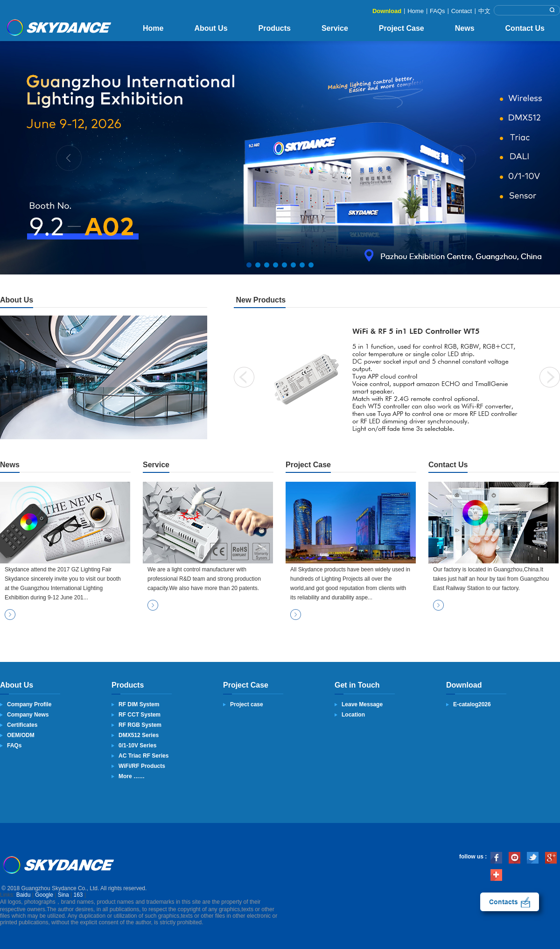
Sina (63, 895)
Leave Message (362, 704)
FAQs (437, 11)
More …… (132, 776)
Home (416, 11)
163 (78, 895)
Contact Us (525, 28)
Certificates (22, 725)
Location (353, 715)
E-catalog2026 (472, 704)
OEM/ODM (21, 735)
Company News (28, 715)
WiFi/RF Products (142, 766)
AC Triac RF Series (143, 756)
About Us (211, 28)
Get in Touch (357, 685)
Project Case (402, 28)
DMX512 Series (139, 735)
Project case (247, 704)
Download (387, 11)
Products (275, 28)
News (465, 28)
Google (44, 895)
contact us (510, 902)
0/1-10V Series (137, 745)
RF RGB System (140, 725)
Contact (462, 11)
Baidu (24, 895)
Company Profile (29, 704)
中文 (484, 11)
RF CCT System (140, 715)
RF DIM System (139, 704)
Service (335, 28)
